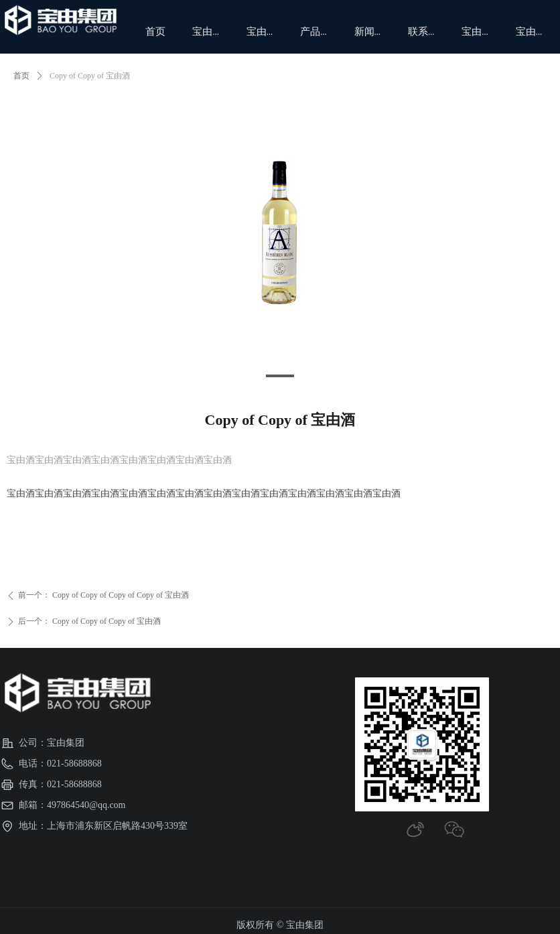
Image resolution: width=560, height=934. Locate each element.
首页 (21, 76)
